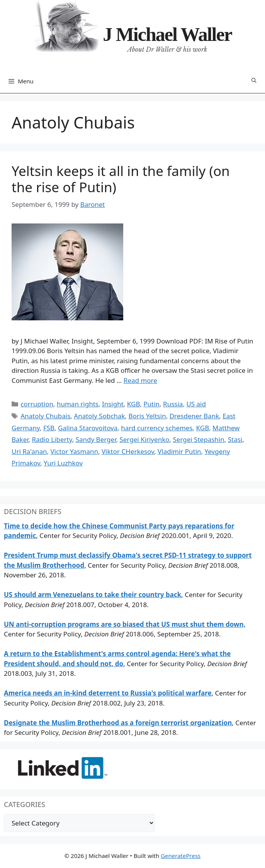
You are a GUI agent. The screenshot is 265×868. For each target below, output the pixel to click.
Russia (173, 404)
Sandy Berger (96, 439)
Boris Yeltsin (147, 416)
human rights (78, 404)
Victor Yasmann (74, 451)
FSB (49, 428)
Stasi (235, 439)
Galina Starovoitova (88, 428)
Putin (151, 404)
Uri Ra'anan (29, 451)
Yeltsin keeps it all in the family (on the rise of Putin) (121, 179)
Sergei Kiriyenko (144, 439)
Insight (113, 404)
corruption (37, 404)
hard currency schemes (157, 428)
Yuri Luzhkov (63, 463)
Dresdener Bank (195, 416)
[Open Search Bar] (254, 81)
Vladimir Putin (179, 451)
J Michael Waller (167, 34)
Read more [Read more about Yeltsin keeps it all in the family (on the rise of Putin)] (140, 380)
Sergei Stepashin (199, 439)
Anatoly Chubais (45, 416)
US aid (196, 404)
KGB (133, 404)
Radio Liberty (52, 439)
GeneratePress (181, 856)
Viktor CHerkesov (128, 451)
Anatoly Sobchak (99, 416)
